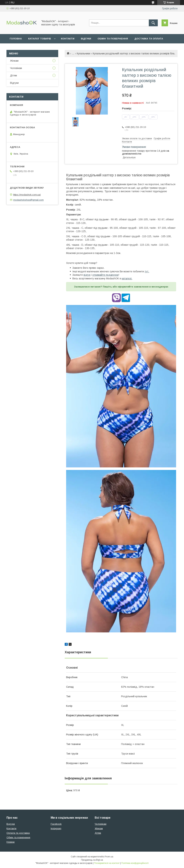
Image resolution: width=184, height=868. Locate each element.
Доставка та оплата (149, 39)
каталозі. (127, 278)
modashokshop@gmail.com (28, 200)
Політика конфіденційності (135, 863)
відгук (87, 275)
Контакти (68, 39)
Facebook (56, 824)
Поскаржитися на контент (107, 863)
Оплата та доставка (18, 833)
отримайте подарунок (105, 275)
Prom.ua (109, 857)
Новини (11, 842)
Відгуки (86, 39)
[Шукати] (153, 23)
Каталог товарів (40, 39)
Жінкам (14, 61)
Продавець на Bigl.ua (92, 860)
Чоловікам (16, 68)
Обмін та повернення (113, 39)
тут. (147, 271)
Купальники (83, 53)
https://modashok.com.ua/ (27, 195)
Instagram (56, 828)
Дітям (13, 75)
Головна (16, 39)
